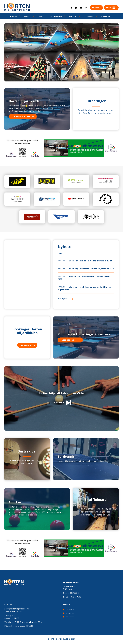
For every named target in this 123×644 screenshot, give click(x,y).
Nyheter (13, 16)
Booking (73, 16)
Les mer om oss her (22, 117)
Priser (40, 16)
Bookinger (26, 345)
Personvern (69, 617)
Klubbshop (105, 16)
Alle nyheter (64, 299)
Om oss (27, 16)
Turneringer (56, 16)
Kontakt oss (70, 613)
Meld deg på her (69, 340)
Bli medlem (88, 16)
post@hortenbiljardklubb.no (17, 609)
